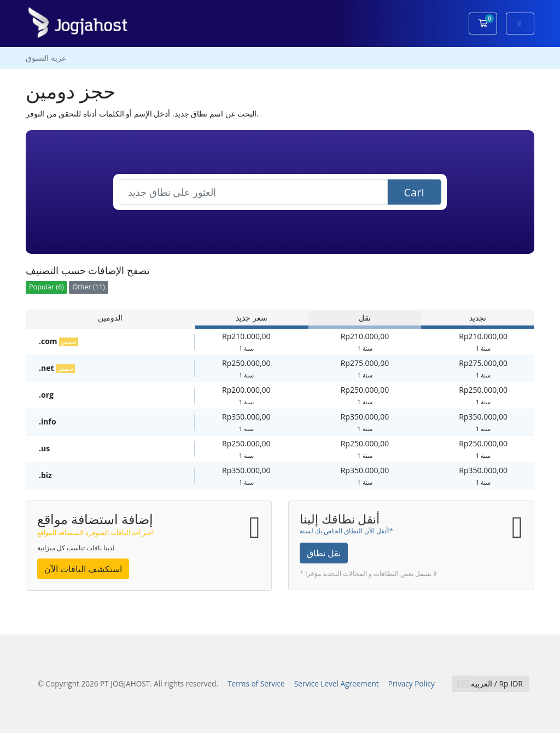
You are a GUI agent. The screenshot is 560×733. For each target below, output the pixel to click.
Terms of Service (256, 683)
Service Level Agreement (337, 683)
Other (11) (88, 287)
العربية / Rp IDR (490, 683)
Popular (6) (46, 287)
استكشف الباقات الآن (83, 569)
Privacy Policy (412, 683)
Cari (414, 192)
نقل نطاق (324, 553)
